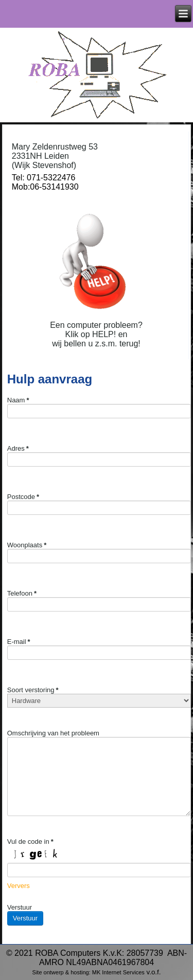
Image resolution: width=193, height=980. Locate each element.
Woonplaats (27, 545)
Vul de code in (30, 842)
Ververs (19, 886)
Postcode (23, 497)
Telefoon (22, 593)
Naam (18, 400)
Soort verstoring (33, 690)
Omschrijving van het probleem (53, 733)
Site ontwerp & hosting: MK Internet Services (89, 972)
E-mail (19, 642)
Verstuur (20, 907)
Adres (18, 448)
